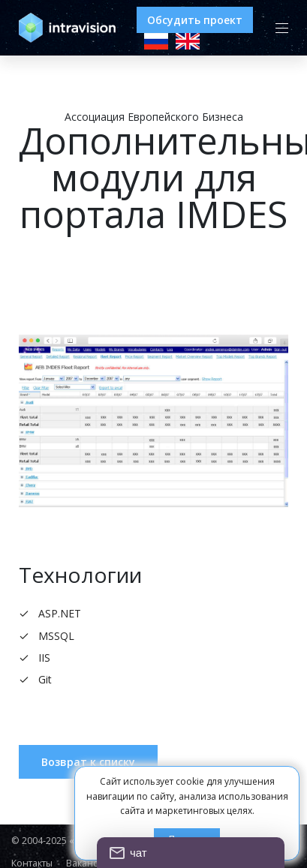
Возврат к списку (88, 762)
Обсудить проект (195, 20)
